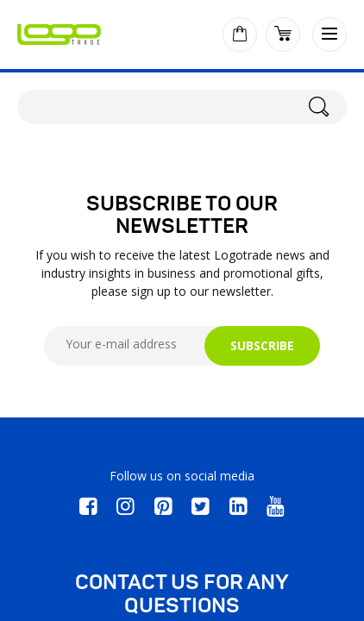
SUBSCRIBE (262, 345)
